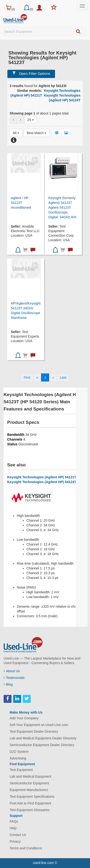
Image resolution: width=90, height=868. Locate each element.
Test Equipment (21, 770)
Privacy (15, 841)
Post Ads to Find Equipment (30, 803)
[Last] (63, 377)
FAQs (14, 821)
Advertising (18, 758)
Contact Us (18, 835)
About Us (12, 671)
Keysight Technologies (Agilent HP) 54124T (42, 482)
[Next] (53, 377)
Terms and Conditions (26, 848)
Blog (8, 684)
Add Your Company (24, 718)
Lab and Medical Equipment (30, 776)
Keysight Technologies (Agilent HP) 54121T (42, 477)
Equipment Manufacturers (29, 790)
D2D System (19, 752)
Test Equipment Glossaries (30, 810)
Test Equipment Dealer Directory (34, 732)
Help (13, 828)
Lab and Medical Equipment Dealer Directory (43, 738)
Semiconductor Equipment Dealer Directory (42, 745)
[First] (27, 377)
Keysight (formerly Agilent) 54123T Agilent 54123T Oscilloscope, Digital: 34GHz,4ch (62, 207)
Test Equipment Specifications (32, 797)
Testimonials (14, 678)
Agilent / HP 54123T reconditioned (21, 203)
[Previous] (37, 377)
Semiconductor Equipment (29, 783)
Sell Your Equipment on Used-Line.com (39, 725)
